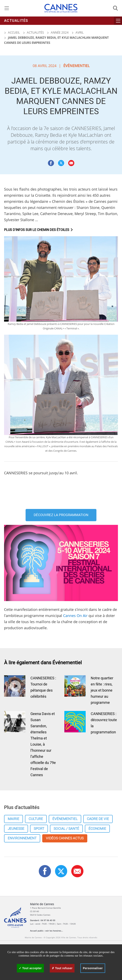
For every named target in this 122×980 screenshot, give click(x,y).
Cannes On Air (75, 616)
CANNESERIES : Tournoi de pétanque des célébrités (43, 687)
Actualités (16, 21)
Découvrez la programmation (61, 515)
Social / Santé (66, 829)
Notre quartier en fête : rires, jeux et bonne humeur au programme (102, 690)
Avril (80, 32)
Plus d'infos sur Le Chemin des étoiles (37, 230)
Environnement (22, 838)
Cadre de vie (98, 819)
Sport (39, 829)
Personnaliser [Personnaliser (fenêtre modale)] (93, 968)
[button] (71, 163)
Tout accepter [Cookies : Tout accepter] (30, 968)
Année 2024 (60, 32)
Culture (36, 819)
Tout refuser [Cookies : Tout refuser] (62, 968)
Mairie (13, 819)
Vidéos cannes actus (65, 838)
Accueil (12, 32)
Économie (97, 829)
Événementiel (65, 819)
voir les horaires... (54, 931)
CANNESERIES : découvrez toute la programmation (104, 723)
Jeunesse (16, 829)
